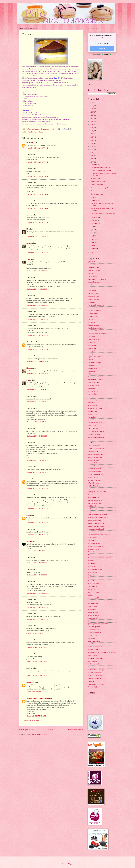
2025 (91, 106)
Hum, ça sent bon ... (93, 429)
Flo (27, 229)
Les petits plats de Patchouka (96, 526)
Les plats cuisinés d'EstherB (96, 529)
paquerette (30, 682)
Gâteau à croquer (92, 411)
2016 (91, 134)
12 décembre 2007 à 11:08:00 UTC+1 (37, 472)
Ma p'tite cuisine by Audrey (96, 546)
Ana (28, 259)
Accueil (51, 730)
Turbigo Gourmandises (94, 664)
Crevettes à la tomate (97, 194)
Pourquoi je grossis (93, 615)
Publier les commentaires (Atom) (37, 734)
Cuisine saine (91, 371)
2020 (91, 121)
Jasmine (29, 243)
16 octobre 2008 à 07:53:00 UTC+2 (37, 716)
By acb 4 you (91, 302)
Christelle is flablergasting (95, 331)
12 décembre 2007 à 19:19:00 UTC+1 (38, 593)
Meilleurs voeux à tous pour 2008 (101, 167)
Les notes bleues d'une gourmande (98, 518)
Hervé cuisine (92, 426)
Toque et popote (92, 661)
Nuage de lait (91, 575)
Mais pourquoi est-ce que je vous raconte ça (100, 558)
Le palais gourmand (93, 489)
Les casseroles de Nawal (95, 503)
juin (93, 233)
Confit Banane (92, 345)
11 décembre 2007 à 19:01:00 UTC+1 (37, 436)
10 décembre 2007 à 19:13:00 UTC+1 (38, 305)
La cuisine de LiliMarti (94, 466)
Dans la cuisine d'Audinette (96, 377)
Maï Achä (90, 555)
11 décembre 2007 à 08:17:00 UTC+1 (37, 374)
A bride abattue (92, 265)
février (94, 245)
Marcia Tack (91, 563)
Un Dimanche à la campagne (96, 670)
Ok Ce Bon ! (91, 581)
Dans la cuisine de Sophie (95, 380)
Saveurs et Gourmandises (95, 647)
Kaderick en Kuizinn (94, 446)
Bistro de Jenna (92, 291)
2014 (91, 140)
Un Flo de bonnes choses (95, 673)
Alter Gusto (91, 273)
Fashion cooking (92, 400)
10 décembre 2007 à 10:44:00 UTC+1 (38, 222)
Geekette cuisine (92, 414)
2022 (91, 115)
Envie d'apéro (92, 388)
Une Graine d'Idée (93, 681)
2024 (91, 109)
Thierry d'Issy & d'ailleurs (95, 658)
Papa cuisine (91, 589)
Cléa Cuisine (91, 337)
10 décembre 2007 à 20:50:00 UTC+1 (38, 335)
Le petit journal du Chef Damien (97, 492)
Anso (28, 515)
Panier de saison (92, 586)
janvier (94, 249)
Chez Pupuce (91, 319)
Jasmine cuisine (92, 440)
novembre (95, 217)
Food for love (91, 403)
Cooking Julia (92, 348)
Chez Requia (91, 322)
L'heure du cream (93, 451)
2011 (91, 150)
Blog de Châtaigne (93, 294)
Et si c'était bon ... (93, 394)
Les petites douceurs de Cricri (96, 523)
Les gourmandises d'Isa (94, 512)
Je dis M (90, 443)
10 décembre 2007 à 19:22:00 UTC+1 (38, 319)
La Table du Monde (93, 483)
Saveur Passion (92, 644)
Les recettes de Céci (93, 532)
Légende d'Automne (93, 497)
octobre (94, 220)
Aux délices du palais (94, 285)
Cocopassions (92, 342)
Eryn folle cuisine (93, 391)
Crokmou (90, 360)
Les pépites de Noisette (94, 520)
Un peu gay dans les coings (96, 675)
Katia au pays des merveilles (96, 449)
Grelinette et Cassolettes (95, 423)
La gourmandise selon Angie (96, 474)
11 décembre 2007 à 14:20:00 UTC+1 (37, 422)
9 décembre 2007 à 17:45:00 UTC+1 (37, 162)
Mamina (29, 368)
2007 (91, 162)
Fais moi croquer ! (93, 397)
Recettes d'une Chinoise (94, 632)
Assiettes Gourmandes (94, 282)
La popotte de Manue (94, 480)
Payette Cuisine (92, 607)
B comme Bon (92, 288)
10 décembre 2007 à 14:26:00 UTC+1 (38, 289)
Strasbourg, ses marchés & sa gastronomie (103, 213)
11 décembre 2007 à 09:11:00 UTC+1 (37, 390)
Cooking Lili (91, 351)
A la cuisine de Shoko (94, 268)
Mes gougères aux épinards (96, 569)
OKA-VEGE (30, 142)
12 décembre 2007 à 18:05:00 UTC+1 (38, 535)
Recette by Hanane (93, 630)
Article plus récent (27, 730)
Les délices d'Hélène (94, 506)
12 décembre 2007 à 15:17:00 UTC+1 (38, 509)
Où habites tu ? (96, 200)
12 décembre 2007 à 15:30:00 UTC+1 (38, 523)
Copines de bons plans (94, 357)
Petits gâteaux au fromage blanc (100, 188)
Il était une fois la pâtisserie (96, 431)
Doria (28, 380)
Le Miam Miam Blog (94, 486)
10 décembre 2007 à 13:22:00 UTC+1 (38, 253)
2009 (91, 156)
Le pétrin (90, 495)
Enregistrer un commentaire (32, 720)
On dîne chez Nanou (93, 584)
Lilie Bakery (91, 541)
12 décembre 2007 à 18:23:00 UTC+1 (38, 551)
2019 (91, 125)
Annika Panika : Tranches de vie (97, 279)
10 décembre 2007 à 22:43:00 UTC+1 (38, 349)
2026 (91, 103)
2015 (91, 137)
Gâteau (41, 132)
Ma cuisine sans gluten (94, 543)
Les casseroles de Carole (95, 500)
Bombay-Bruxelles (93, 299)
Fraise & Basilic (92, 406)
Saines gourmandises (94, 641)
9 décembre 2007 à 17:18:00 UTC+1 (37, 148)
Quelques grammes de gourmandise (98, 624)
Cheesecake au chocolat (98, 191)
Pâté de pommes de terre (98, 182)
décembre (95, 165)
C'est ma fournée (92, 308)
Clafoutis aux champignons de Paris (102, 170)
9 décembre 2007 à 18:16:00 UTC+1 (37, 176)
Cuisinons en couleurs (94, 374)
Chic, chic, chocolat (93, 325)
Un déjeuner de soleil (94, 667)
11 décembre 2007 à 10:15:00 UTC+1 (37, 402)
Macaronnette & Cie (93, 549)
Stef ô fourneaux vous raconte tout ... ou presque (102, 652)
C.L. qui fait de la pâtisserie (96, 305)
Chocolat (30, 132)
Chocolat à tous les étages (95, 328)
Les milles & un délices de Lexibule (98, 515)
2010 (91, 153)
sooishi (29, 541)
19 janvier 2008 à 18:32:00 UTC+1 (37, 676)
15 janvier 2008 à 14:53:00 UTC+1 (37, 647)
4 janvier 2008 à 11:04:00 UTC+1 (36, 633)
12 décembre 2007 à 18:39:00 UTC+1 (38, 563)
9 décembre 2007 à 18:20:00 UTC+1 (37, 194)
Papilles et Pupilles (93, 592)
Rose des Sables (96, 178)
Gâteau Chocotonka (97, 185)
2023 (91, 112)
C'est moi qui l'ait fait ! (94, 311)
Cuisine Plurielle (92, 368)
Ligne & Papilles (92, 538)
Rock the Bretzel (92, 635)
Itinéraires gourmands (94, 434)
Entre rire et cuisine (93, 385)
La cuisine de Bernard (94, 460)
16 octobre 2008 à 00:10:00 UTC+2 (37, 692)
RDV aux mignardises (94, 627)
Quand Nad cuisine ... (94, 621)
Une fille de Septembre (94, 678)
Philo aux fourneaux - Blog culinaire (38, 698)
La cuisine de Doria (93, 463)
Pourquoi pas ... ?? (93, 618)
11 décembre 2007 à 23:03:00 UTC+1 (37, 460)
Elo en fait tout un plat (94, 383)
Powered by (102, 55)
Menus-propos (92, 566)
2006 (91, 253)
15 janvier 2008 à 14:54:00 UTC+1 (37, 662)
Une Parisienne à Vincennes (96, 684)
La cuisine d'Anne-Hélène (95, 457)
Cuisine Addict (92, 365)
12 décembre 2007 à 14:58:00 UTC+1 (38, 488)
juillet (93, 230)
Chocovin (94, 197)
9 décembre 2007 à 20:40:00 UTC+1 (37, 208)
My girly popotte (92, 572)
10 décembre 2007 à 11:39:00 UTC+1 (37, 237)
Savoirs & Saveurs (93, 650)
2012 (91, 146)
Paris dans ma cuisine (94, 598)
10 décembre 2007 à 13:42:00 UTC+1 (38, 271)
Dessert (36, 132)
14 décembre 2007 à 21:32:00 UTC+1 (38, 619)
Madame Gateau (92, 552)
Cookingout (91, 354)
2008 (91, 159)
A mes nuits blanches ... (94, 271)
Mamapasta (91, 561)
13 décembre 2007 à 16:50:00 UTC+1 (38, 607)
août (93, 227)
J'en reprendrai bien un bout (96, 437)
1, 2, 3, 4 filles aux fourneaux (96, 262)
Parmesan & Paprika (93, 601)
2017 (91, 131)
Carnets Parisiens (93, 314)
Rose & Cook (91, 638)
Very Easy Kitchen (93, 687)
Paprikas (90, 595)
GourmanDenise (92, 417)
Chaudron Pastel (92, 317)
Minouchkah (30, 342)
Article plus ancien (76, 730)
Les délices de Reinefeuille (95, 509)
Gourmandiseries (92, 420)
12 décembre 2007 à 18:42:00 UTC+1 (38, 575)
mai (93, 236)
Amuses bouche (92, 276)
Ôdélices (90, 578)
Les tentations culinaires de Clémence (99, 535)
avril (93, 239)
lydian (28, 479)
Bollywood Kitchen (93, 296)
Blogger (71, 864)
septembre (95, 224)
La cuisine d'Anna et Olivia (96, 454)
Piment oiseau (92, 609)
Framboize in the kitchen (95, 408)
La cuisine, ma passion (94, 472)
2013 (91, 143)
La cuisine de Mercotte (94, 469)
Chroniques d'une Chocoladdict (97, 334)
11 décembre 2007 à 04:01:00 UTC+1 (37, 362)
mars (93, 242)
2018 (91, 128)
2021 (91, 118)
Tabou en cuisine (92, 655)
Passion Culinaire (93, 604)
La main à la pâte (93, 477)
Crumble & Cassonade (94, 362)
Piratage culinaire (93, 612)
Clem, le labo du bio (93, 339)
